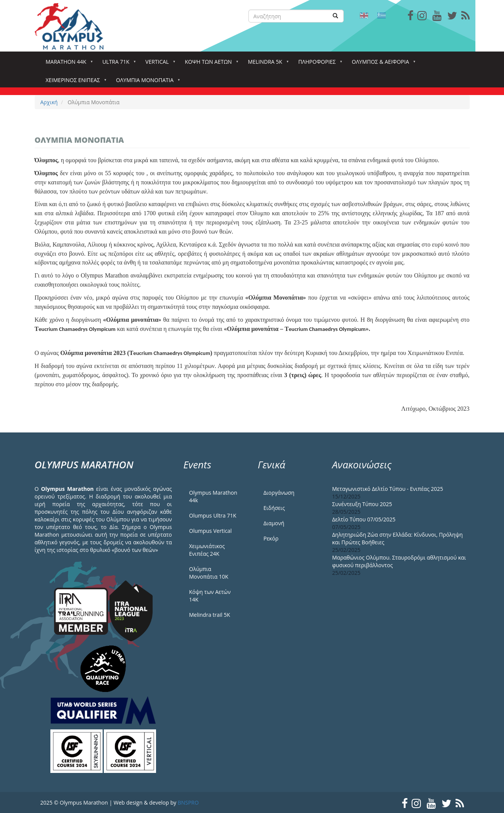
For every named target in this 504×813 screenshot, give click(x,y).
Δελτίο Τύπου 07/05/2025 (364, 519)
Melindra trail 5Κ (210, 615)
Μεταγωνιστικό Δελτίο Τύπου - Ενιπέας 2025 (388, 489)
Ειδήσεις (274, 508)
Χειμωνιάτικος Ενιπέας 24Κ (207, 550)
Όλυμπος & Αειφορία (382, 64)
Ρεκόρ (271, 538)
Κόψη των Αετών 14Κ (210, 596)
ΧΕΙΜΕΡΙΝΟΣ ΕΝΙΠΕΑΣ (74, 82)
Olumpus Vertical (211, 531)
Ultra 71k (117, 64)
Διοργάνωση (279, 493)
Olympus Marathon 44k (213, 496)
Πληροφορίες (319, 64)
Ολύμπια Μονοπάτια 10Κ (209, 573)
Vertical (159, 64)
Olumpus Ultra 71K (213, 515)
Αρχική (49, 102)
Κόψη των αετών (210, 64)
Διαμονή (274, 523)
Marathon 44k (68, 64)
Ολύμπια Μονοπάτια (146, 82)
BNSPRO (188, 803)
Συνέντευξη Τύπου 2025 (362, 504)
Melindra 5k (267, 64)
